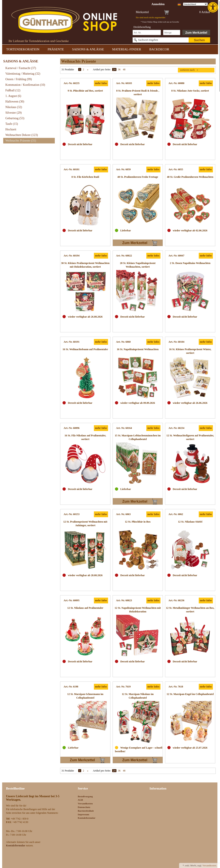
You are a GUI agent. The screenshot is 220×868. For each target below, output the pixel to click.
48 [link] (124, 69)
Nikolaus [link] (14, 107)
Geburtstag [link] (15, 118)
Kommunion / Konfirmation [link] (25, 85)
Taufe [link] (12, 124)
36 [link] (119, 69)
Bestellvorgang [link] (85, 796)
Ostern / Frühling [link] (19, 79)
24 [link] (114, 69)
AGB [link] (80, 800)
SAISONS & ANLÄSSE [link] (88, 49)
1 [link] (80, 69)
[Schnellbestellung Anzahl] (172, 32)
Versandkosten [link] (85, 803)
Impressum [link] (83, 814)
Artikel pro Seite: (102, 69)
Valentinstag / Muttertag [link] (23, 74)
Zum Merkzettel (196, 33)
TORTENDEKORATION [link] (23, 49)
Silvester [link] (14, 113)
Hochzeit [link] (11, 129)
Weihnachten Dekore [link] (22, 135)
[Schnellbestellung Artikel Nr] (147, 32)
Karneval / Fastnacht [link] (21, 68)
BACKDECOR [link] (159, 49)
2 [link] (83, 69)
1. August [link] (13, 96)
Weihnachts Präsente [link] (21, 141)
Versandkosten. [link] (210, 865)
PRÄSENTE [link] (56, 49)
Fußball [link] (13, 90)
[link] (213, 7)
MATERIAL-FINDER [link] (127, 49)
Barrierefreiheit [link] (86, 811)
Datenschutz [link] (84, 807)
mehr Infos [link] (101, 83)
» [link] (88, 69)
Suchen (199, 40)
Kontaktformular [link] (87, 818)
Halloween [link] (15, 102)
